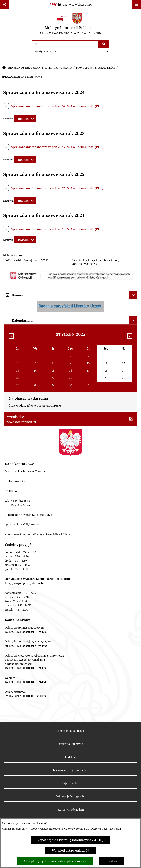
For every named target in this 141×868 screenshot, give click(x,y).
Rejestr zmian (71, 783)
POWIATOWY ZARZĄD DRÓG (95, 68)
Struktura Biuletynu (70, 744)
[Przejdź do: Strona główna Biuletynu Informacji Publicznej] (4, 68)
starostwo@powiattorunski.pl (33, 515)
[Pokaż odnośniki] (5, 5)
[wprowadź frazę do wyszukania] (65, 44)
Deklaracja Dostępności (71, 796)
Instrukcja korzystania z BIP (71, 770)
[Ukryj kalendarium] (133, 320)
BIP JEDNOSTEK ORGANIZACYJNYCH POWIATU (40, 68)
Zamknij (112, 861)
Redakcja (71, 757)
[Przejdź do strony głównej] (70, 24)
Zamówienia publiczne (70, 731)
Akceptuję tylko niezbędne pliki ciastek (55, 861)
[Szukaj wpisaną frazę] (104, 44)
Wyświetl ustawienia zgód (70, 850)
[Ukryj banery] (133, 295)
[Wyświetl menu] (136, 5)
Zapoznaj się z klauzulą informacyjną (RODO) (70, 840)
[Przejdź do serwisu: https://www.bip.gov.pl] (70, 4)
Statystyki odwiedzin (71, 810)
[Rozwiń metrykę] (25, 119)
